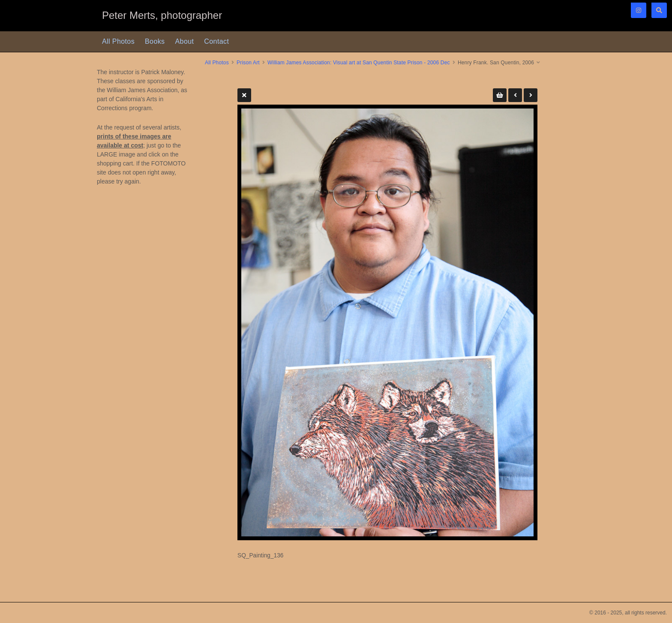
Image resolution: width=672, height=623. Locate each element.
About (185, 41)
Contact (216, 41)
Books (155, 41)
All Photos (118, 41)
